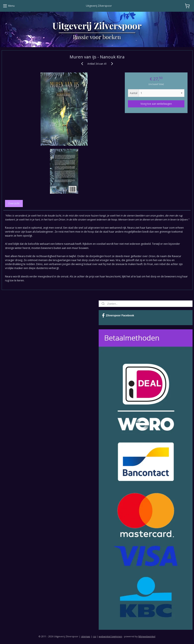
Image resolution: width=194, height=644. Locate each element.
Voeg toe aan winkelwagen (156, 104)
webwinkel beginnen (110, 636)
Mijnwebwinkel (147, 636)
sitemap (86, 636)
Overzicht (14, 203)
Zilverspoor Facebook (118, 316)
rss (94, 636)
